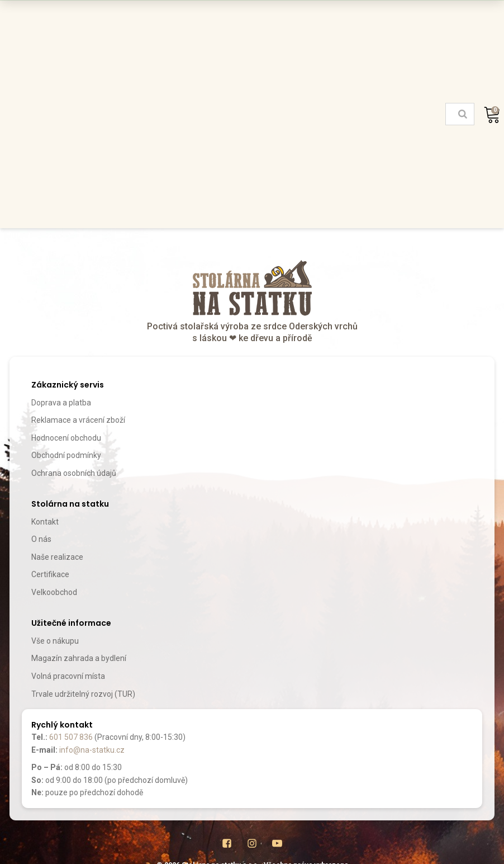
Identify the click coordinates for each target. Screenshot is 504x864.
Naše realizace (57, 557)
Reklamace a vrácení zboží (78, 420)
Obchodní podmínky (66, 455)
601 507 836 (71, 737)
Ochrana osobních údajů (74, 473)
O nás (41, 539)
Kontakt (45, 522)
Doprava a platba (61, 403)
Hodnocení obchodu (66, 438)
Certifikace (50, 574)
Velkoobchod (54, 592)
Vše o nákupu (55, 641)
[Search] (463, 114)
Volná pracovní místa (68, 676)
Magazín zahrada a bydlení (79, 658)
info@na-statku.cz (92, 750)
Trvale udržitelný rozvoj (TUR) (83, 694)
